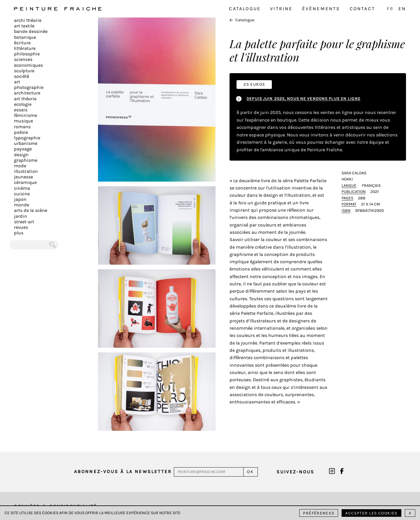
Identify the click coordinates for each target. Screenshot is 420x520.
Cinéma (22, 188)
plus (19, 233)
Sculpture (24, 71)
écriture (22, 43)
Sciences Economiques (28, 62)
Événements (321, 9)
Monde (22, 205)
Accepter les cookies (371, 513)
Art (17, 82)
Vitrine (281, 9)
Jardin (21, 216)
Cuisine (22, 194)
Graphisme (26, 160)
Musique (23, 121)
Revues (21, 227)
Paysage (23, 149)
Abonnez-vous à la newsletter (123, 471)
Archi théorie (28, 20)
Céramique (25, 182)
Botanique (25, 37)
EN (402, 9)
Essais (21, 110)
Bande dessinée (31, 31)
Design (21, 155)
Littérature (25, 48)
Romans (22, 127)
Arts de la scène (31, 210)
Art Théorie (25, 99)
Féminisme (26, 115)
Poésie (21, 132)
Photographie (29, 87)
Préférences (319, 513)
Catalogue (245, 9)
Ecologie (23, 104)
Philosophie (27, 54)
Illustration (26, 171)
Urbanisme (26, 143)
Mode (20, 166)
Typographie (27, 138)
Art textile (24, 26)
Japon (20, 199)
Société (22, 76)
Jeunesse (23, 177)
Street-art (24, 222)
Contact (362, 9)
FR (390, 9)
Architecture (27, 93)
